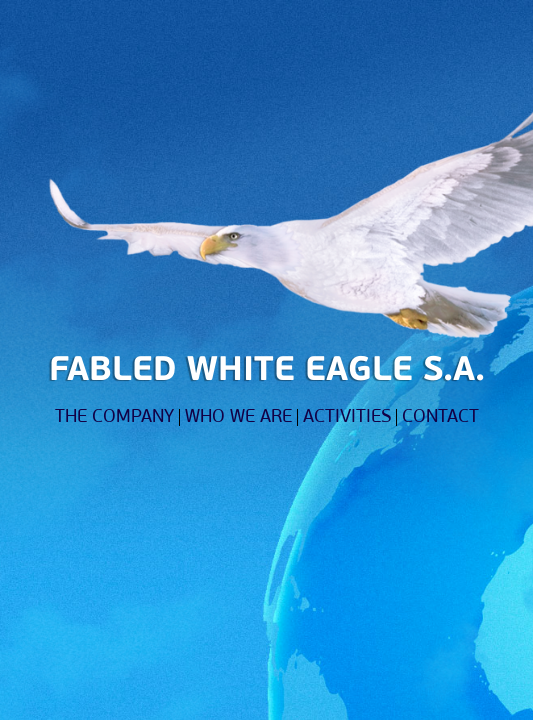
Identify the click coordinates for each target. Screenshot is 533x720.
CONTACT (440, 417)
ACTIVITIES (347, 417)
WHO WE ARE (238, 417)
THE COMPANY (114, 417)
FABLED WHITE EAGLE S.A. (267, 371)
